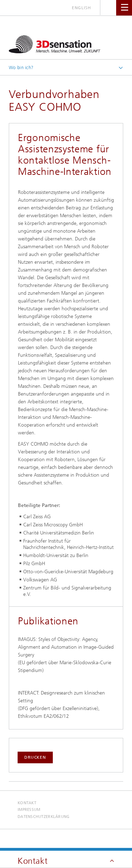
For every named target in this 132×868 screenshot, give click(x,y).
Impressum (29, 810)
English (81, 8)
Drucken (35, 757)
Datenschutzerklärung (44, 817)
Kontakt (27, 803)
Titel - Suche (108, 8)
